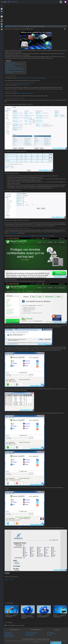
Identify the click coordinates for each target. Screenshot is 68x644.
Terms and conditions (10, 635)
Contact (50, 635)
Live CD (2, 16)
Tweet (11, 580)
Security (2, 21)
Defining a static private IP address (25, 93)
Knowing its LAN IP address (23, 85)
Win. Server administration (33, 632)
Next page (7, 573)
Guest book (51, 632)
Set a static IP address (11, 66)
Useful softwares (9, 632)
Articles (2, 9)
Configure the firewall (11, 63)
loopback (34, 224)
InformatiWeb (12, 2)
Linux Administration (32, 634)
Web (2, 27)
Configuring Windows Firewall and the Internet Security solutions (31, 78)
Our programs (9, 634)
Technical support (52, 634)
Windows (2, 29)
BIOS (2, 14)
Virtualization (2, 24)
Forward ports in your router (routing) (14, 68)
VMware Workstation (13, 233)
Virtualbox (64, 232)
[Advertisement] (36, 15)
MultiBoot (2, 19)
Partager (7, 580)
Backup (2, 11)
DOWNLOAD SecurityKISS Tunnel (43, 236)
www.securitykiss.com (26, 236)
